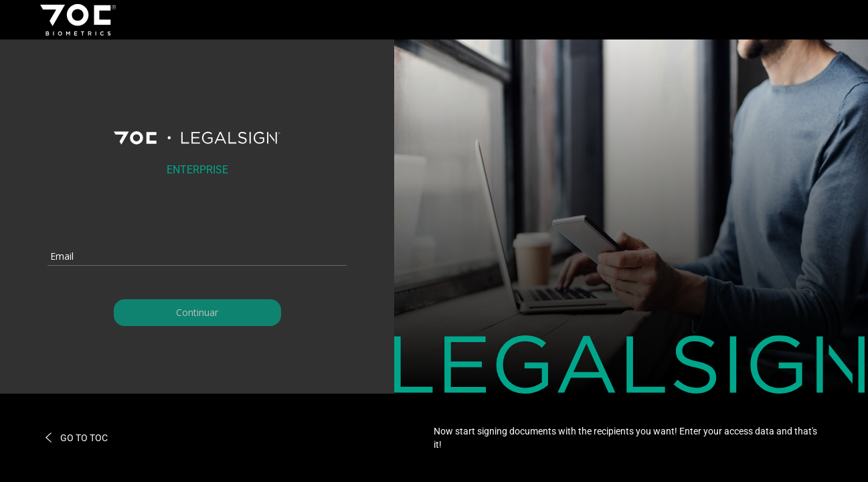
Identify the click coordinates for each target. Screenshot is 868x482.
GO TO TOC (76, 438)
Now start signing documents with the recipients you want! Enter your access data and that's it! (625, 438)
